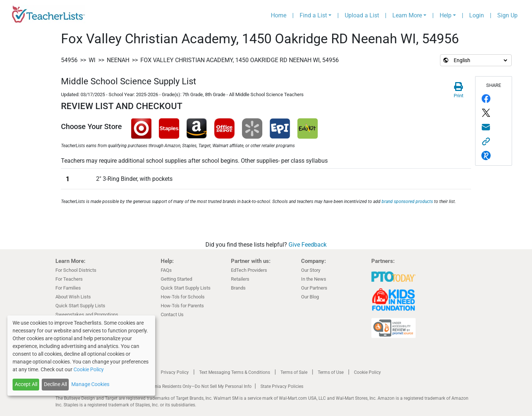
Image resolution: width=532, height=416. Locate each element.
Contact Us (172, 314)
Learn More (407, 15)
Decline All (55, 384)
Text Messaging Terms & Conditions (235, 372)
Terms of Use (331, 372)
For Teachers (69, 279)
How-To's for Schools (183, 297)
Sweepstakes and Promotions (87, 314)
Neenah (118, 60)
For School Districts (76, 270)
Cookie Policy (367, 372)
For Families (68, 288)
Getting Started (176, 279)
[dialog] (81, 356)
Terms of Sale (294, 372)
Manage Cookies (90, 384)
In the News (314, 279)
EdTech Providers (249, 270)
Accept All (26, 384)
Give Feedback (308, 245)
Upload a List (362, 15)
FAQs (166, 270)
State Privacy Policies (282, 386)
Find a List (313, 15)
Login (477, 15)
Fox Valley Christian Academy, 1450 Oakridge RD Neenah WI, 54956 (240, 60)
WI (92, 60)
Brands (238, 288)
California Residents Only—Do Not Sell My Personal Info (197, 386)
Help (446, 15)
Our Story (311, 270)
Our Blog (310, 297)
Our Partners (314, 288)
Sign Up (507, 15)
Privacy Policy (175, 372)
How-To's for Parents (182, 306)
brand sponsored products (407, 202)
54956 (69, 60)
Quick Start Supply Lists (80, 306)
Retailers (240, 279)
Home (279, 15)
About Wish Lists (73, 297)
